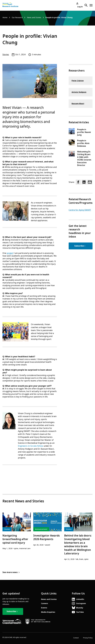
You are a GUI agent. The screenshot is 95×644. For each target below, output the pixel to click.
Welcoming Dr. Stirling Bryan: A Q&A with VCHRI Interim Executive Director (84, 158)
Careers (45, 603)
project (10, 253)
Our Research (17, 18)
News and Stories (34, 18)
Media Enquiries (48, 612)
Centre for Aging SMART (80, 210)
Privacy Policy (88, 638)
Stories (6, 55)
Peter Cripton (78, 81)
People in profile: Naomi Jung (84, 132)
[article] (17, 531)
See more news (10, 572)
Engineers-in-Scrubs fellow (30, 446)
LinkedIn (80, 599)
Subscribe (79, 246)
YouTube (80, 612)
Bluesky (80, 608)
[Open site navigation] (91, 5)
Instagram (81, 603)
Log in (80, 7)
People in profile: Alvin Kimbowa (83, 143)
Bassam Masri (78, 104)
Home (5, 18)
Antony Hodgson (79, 92)
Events (44, 608)
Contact (76, 638)
